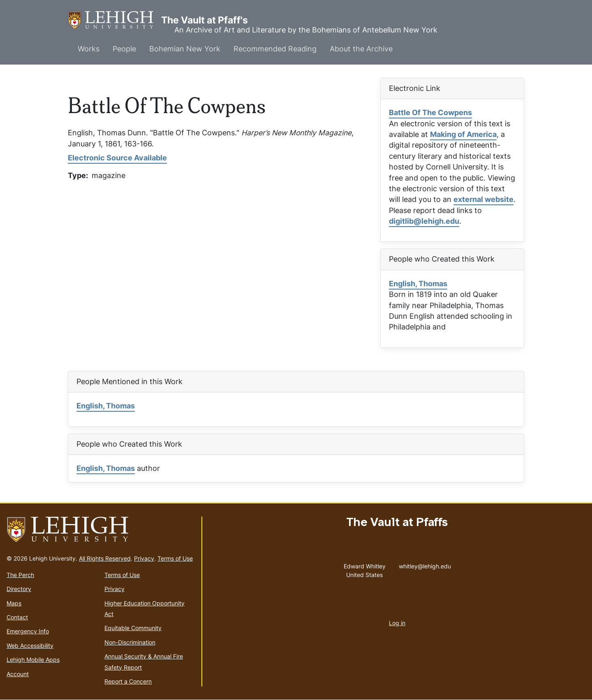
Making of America (463, 134)
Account (18, 674)
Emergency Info (28, 631)
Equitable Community (133, 628)
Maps (14, 603)
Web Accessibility (30, 646)
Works (89, 49)
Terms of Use (175, 558)
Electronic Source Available (117, 158)
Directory (19, 589)
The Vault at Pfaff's (114, 20)
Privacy (144, 558)
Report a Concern (128, 681)
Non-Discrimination (130, 642)
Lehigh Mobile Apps (33, 659)
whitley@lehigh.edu (425, 564)
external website (483, 199)
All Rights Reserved (105, 558)
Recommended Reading (275, 49)
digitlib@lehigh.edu (424, 221)
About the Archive (361, 49)
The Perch (20, 575)
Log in (397, 623)
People (124, 49)
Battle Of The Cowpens (430, 112)
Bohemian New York (185, 49)
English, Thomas (418, 284)
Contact (17, 617)
